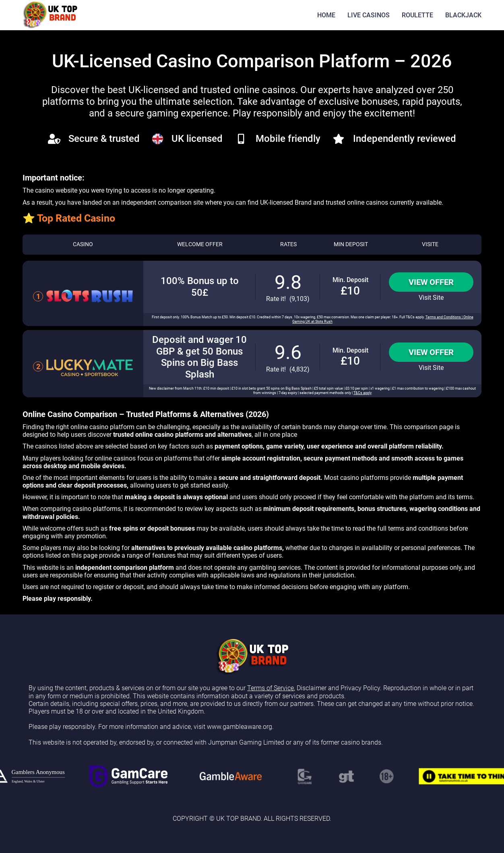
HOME (326, 15)
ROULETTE (417, 15)
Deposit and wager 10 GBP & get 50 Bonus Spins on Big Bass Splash (199, 357)
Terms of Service (271, 688)
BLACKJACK (463, 15)
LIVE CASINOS (369, 15)
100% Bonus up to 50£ (200, 287)
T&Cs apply (363, 393)
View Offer (431, 282)
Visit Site (431, 298)
